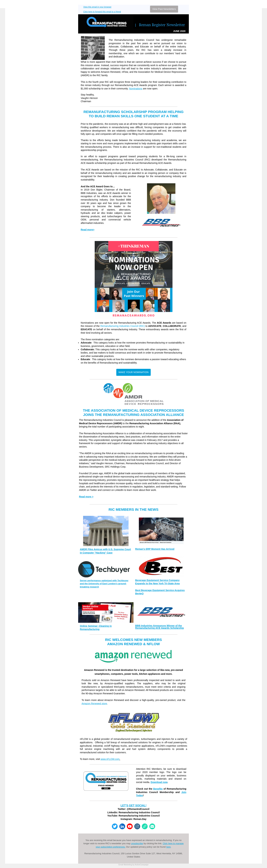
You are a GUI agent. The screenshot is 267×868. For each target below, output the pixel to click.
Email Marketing (125, 865)
